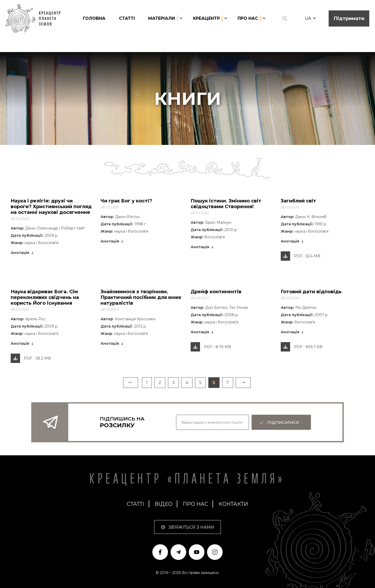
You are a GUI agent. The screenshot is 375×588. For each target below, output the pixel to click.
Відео (164, 504)
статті (127, 18)
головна (94, 18)
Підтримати (349, 18)
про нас (195, 504)
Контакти (233, 504)
